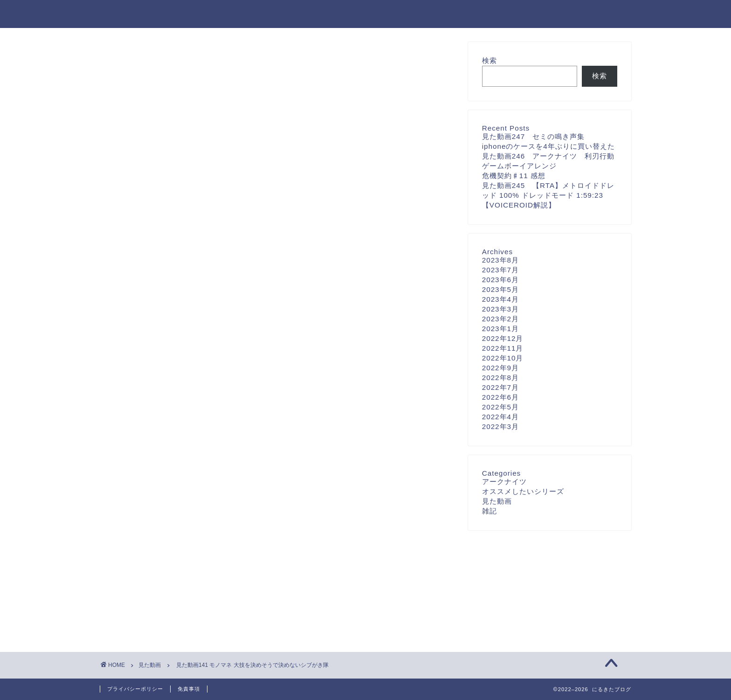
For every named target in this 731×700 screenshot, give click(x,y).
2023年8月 (500, 260)
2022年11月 (503, 348)
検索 (490, 60)
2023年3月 (500, 309)
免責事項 (189, 689)
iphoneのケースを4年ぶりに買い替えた (548, 146)
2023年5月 (500, 289)
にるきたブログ (138, 13)
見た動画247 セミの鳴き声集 (533, 136)
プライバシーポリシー (135, 689)
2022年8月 (500, 378)
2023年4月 (500, 299)
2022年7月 (500, 387)
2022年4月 (500, 417)
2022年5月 (500, 407)
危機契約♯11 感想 (514, 176)
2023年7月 (500, 270)
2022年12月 (503, 338)
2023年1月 (500, 329)
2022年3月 (500, 426)
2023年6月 (500, 280)
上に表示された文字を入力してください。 (171, 502)
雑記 (490, 511)
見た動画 (129, 60)
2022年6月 (500, 397)
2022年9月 (500, 368)
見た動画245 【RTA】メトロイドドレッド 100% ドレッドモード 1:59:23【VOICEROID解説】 (548, 195)
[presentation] (159, 563)
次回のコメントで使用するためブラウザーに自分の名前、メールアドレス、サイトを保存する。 (272, 464)
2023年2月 (500, 319)
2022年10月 (503, 358)
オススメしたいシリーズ (523, 491)
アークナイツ (504, 482)
